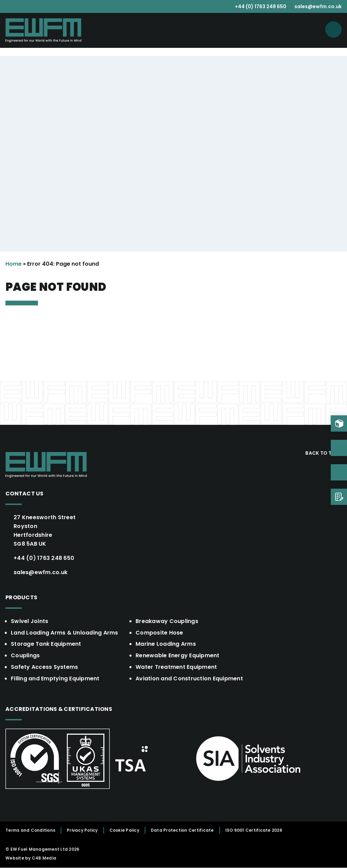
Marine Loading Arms (166, 644)
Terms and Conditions (30, 831)
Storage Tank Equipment (46, 644)
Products (21, 597)
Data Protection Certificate (182, 831)
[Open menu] (333, 30)
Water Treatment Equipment (176, 667)
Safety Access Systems (44, 667)
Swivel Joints (29, 621)
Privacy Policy (82, 831)
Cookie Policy (124, 831)
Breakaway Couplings (167, 621)
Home (14, 264)
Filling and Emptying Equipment (55, 679)
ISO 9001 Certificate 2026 (254, 831)
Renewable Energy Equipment (178, 656)
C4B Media (44, 858)
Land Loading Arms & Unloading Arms (65, 633)
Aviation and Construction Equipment (189, 679)
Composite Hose (159, 633)
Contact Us (25, 494)
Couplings (25, 656)
